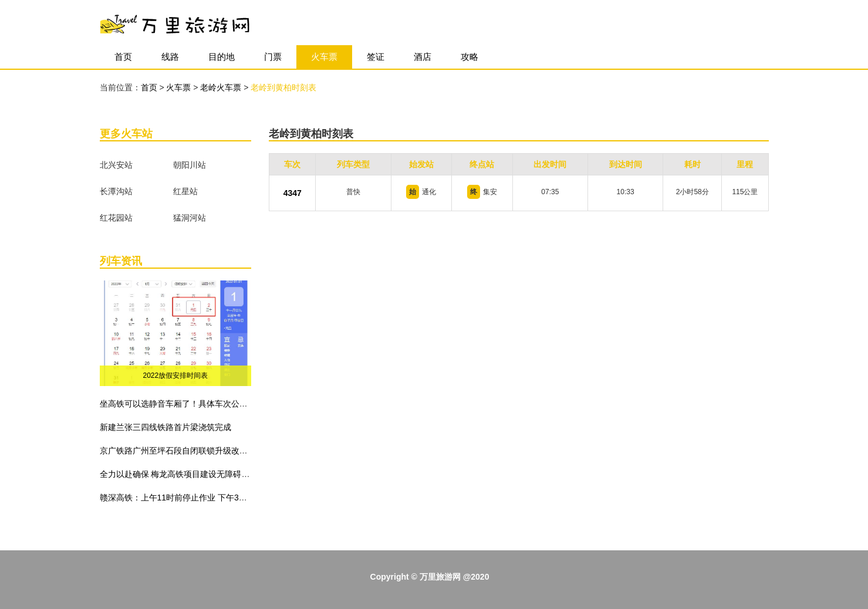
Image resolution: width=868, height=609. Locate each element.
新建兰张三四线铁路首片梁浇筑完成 (166, 427)
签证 (376, 57)
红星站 (185, 191)
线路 (170, 57)
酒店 (423, 57)
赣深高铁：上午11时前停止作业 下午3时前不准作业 (194, 498)
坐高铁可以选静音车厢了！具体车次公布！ (178, 404)
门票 (273, 57)
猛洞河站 (190, 218)
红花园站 (116, 218)
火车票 (324, 57)
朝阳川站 (190, 165)
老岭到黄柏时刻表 (283, 87)
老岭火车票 (222, 87)
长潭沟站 (116, 191)
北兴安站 (116, 165)
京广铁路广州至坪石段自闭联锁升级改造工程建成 (190, 451)
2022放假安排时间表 (176, 375)
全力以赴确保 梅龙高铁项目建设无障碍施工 (179, 474)
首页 (123, 57)
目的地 (222, 57)
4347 (293, 193)
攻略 (470, 57)
